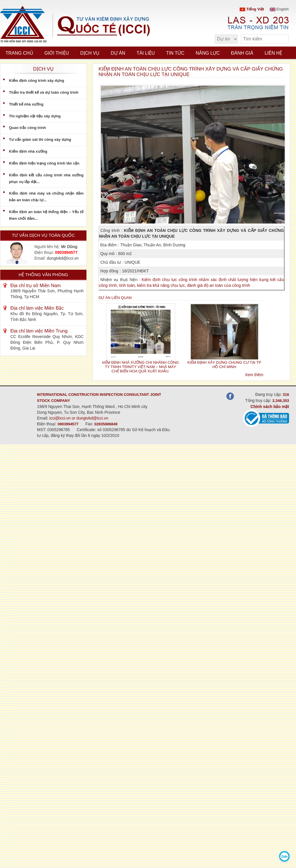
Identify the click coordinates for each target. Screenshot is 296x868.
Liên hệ (273, 53)
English (279, 9)
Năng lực (208, 53)
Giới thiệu (57, 53)
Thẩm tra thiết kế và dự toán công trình (44, 92)
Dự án (118, 53)
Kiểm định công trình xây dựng (37, 81)
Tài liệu (146, 53)
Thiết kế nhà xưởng (26, 104)
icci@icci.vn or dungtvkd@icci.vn (79, 418)
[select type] (226, 39)
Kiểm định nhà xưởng (28, 151)
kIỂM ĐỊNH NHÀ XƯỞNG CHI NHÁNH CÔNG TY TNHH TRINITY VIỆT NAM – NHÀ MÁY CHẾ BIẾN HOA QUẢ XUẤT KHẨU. (140, 367)
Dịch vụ (90, 53)
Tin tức (175, 53)
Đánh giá (242, 53)
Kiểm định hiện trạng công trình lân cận (44, 163)
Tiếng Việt (252, 9)
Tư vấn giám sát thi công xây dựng (40, 140)
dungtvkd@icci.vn (63, 258)
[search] (282, 39)
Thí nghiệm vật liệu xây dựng (35, 116)
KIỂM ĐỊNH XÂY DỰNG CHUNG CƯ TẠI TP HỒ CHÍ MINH (224, 365)
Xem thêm (254, 375)
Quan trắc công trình (27, 128)
